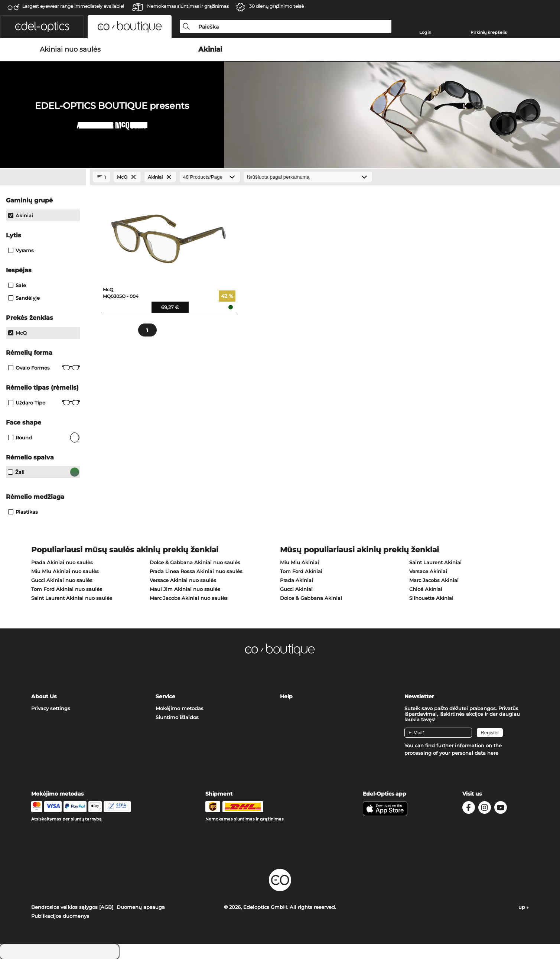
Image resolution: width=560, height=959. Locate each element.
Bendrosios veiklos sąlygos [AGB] (72, 907)
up (524, 907)
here (493, 753)
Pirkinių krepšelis (489, 32)
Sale (17, 285)
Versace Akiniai (428, 571)
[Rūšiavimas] (308, 177)
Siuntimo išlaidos (177, 717)
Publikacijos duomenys (60, 916)
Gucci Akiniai (296, 589)
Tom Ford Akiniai (301, 571)
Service (165, 696)
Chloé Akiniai (426, 589)
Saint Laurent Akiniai (435, 562)
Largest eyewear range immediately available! (73, 6)
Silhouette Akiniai (431, 598)
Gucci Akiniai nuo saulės (62, 580)
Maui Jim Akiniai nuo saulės (185, 589)
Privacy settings (51, 708)
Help (286, 696)
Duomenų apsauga (141, 907)
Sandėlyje (24, 298)
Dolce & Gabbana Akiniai (311, 598)
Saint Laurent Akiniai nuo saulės (72, 598)
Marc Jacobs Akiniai (434, 580)
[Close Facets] (43, 177)
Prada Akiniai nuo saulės (62, 562)
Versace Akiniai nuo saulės (183, 580)
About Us (44, 696)
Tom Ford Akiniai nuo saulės (67, 589)
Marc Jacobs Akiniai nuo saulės (189, 598)
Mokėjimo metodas (180, 708)
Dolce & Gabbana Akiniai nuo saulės (195, 562)
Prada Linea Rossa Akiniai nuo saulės (196, 571)
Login (425, 32)
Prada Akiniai (297, 580)
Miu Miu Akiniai (299, 562)
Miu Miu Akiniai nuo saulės (65, 571)
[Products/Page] (210, 177)
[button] (42, 27)
